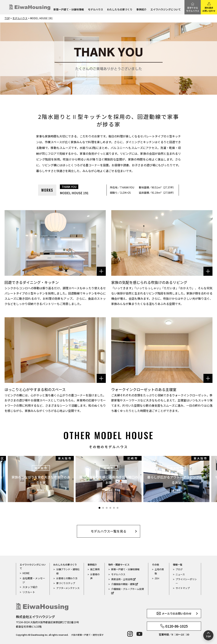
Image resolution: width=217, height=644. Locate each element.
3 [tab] (107, 508)
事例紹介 (141, 10)
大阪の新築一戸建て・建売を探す (87, 635)
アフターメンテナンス (68, 588)
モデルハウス (95, 10)
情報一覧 (178, 565)
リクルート (28, 592)
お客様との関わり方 (67, 578)
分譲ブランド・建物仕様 (68, 571)
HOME (26, 573)
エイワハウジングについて (166, 10)
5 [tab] (114, 508)
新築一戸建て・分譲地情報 (69, 10)
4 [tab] (110, 508)
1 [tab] (99, 508)
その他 (155, 565)
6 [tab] (118, 508)
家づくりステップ (66, 583)
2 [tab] (103, 508)
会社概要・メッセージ (33, 580)
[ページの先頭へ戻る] (208, 635)
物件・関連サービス (119, 565)
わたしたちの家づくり (120, 10)
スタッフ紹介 (29, 587)
